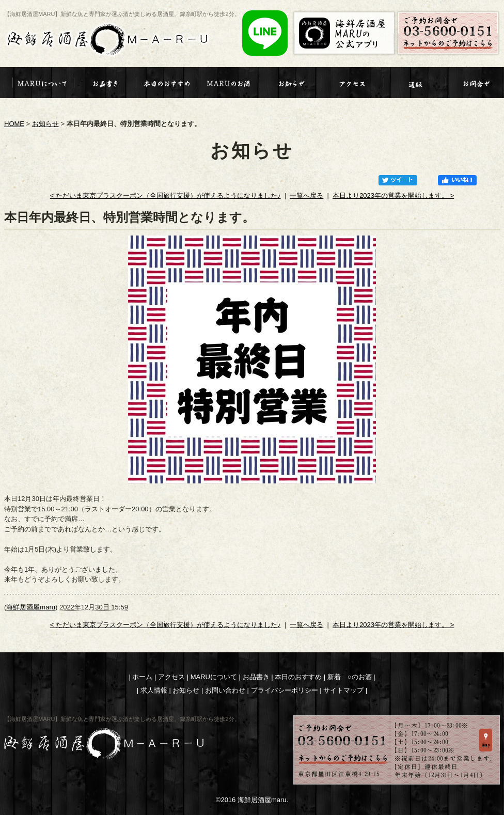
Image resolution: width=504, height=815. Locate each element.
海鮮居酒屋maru (31, 607)
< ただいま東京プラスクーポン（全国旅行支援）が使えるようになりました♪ (166, 195)
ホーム (142, 677)
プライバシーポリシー (285, 690)
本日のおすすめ (298, 677)
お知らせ (45, 124)
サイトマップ (343, 690)
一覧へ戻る (306, 195)
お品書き (256, 677)
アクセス (171, 677)
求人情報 (154, 690)
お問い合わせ (225, 690)
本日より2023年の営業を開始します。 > (393, 195)
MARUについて (214, 677)
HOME (14, 124)
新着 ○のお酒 (350, 677)
